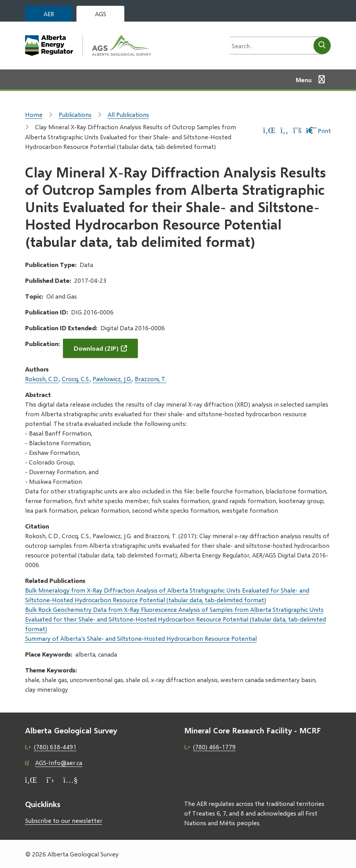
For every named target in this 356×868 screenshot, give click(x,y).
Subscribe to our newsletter (64, 820)
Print (319, 131)
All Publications (128, 114)
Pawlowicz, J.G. (112, 379)
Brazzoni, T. (151, 379)
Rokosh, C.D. (42, 379)
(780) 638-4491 (55, 747)
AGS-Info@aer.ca (59, 762)
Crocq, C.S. (76, 379)
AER (49, 14)
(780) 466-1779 (214, 747)
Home (34, 114)
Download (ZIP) (96, 348)
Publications (75, 114)
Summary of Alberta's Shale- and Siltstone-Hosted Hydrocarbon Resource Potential (141, 638)
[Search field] (270, 46)
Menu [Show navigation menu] (304, 80)
